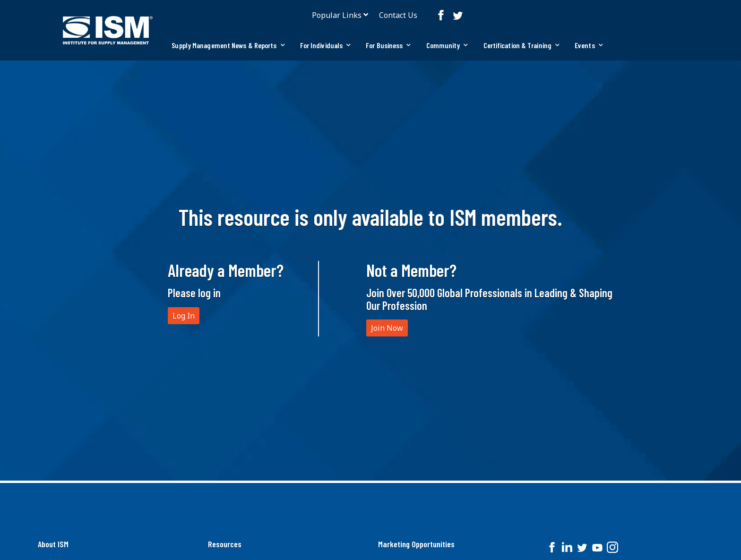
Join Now (387, 328)
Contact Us (398, 15)
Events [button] (589, 45)
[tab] (228, 45)
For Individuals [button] (326, 45)
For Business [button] (388, 45)
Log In (184, 316)
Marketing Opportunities (416, 544)
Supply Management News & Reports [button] (228, 45)
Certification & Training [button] (522, 45)
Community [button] (447, 45)
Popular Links (337, 15)
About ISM (53, 544)
